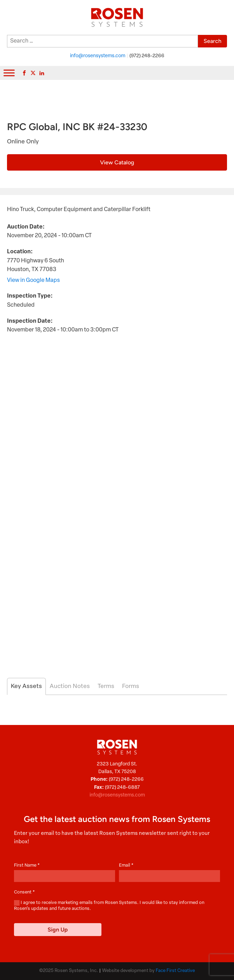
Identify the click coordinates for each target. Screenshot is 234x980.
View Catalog (117, 162)
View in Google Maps (33, 280)
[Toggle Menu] (9, 73)
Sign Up (58, 930)
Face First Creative (175, 971)
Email (126, 865)
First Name (27, 865)
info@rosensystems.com (98, 56)
